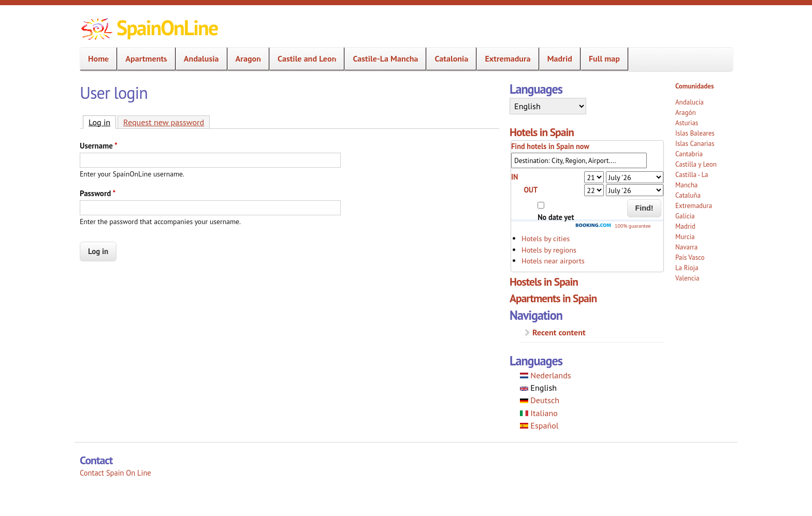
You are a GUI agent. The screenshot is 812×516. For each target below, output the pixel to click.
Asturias (687, 123)
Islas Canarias (695, 144)
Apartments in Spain (553, 298)
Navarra (686, 247)
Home (95, 59)
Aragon (245, 59)
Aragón (686, 113)
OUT (531, 190)
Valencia (687, 278)
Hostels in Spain (544, 282)
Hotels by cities (546, 238)
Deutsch (540, 400)
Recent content (559, 332)
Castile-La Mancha (382, 59)
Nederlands (546, 375)
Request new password (164, 122)
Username (99, 146)
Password (98, 193)
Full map (604, 58)
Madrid (560, 58)
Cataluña (688, 195)
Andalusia (198, 59)
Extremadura (504, 59)
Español (539, 425)
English (538, 388)
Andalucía (690, 102)
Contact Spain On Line (115, 473)
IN (515, 177)
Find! (644, 208)
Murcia (685, 237)
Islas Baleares (695, 133)
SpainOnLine (167, 27)
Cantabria (689, 154)
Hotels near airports (553, 261)
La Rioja (687, 268)
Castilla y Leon (696, 164)
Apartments (143, 59)
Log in (102, 122)
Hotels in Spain (542, 132)
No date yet (556, 217)
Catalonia (448, 59)
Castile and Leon (304, 59)
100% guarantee (613, 226)
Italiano (539, 413)
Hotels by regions (549, 250)
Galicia (685, 216)
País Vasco (690, 257)
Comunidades (694, 86)
